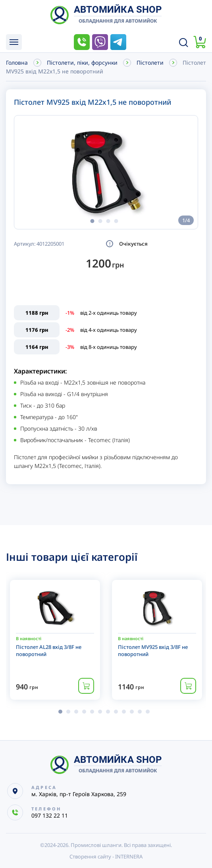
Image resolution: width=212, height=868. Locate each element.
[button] (92, 221)
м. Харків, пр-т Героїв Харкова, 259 (79, 794)
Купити (86, 686)
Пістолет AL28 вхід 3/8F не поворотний (49, 651)
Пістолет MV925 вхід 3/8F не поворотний (153, 651)
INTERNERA (129, 856)
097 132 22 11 (82, 42)
